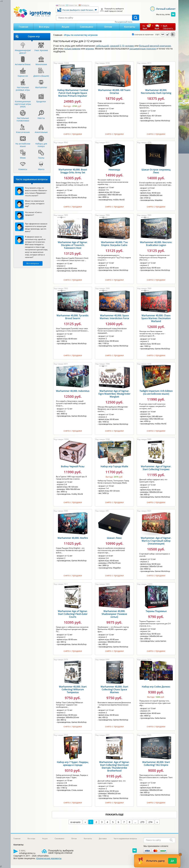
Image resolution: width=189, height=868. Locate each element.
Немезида (114, 170)
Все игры (44, 27)
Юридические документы (49, 858)
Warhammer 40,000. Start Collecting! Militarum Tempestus (73, 689)
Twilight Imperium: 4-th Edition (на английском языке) (156, 392)
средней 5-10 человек (122, 46)
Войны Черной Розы (73, 466)
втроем (90, 49)
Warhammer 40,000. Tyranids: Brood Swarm (73, 317)
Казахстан (73, 5)
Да (172, 861)
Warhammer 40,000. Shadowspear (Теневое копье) (114, 614)
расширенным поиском (143, 49)
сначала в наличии (143, 34)
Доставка (103, 839)
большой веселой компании (155, 46)
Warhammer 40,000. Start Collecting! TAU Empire (156, 764)
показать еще (114, 815)
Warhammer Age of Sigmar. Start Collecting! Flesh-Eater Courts (73, 614)
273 (142, 822)
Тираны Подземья (156, 611)
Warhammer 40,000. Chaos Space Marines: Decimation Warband (156, 318)
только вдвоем (72, 49)
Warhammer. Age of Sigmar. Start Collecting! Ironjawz (156, 468)
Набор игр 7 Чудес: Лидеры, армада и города (73, 764)
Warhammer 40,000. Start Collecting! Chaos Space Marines (114, 689)
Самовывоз (86, 27)
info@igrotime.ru (27, 853)
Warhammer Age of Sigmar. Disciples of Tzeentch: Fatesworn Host (73, 245)
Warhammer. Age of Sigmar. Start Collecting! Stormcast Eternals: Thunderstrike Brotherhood (114, 766)
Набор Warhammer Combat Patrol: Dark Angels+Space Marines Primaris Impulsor (73, 93)
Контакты (130, 27)
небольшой (102, 46)
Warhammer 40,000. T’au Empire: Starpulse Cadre (114, 244)
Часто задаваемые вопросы (125, 839)
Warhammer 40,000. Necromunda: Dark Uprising (156, 92)
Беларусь (85, 5)
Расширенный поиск (124, 22)
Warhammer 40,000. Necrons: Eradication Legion (156, 244)
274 (150, 822)
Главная (23, 27)
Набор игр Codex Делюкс (156, 687)
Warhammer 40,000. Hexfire (73, 538)
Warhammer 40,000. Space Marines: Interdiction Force (114, 317)
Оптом (108, 27)
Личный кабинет (166, 9)
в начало (75, 822)
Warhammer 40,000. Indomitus (73, 391)
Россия (62, 5)
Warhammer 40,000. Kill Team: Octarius (114, 92)
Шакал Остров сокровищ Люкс (156, 171)
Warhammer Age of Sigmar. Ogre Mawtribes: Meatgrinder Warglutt (114, 394)
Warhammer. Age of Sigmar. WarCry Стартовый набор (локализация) (156, 541)
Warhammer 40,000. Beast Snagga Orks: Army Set (73, 171)
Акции (65, 27)
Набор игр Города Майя (114, 466)
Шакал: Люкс (114, 538)
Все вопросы (33, 263)
